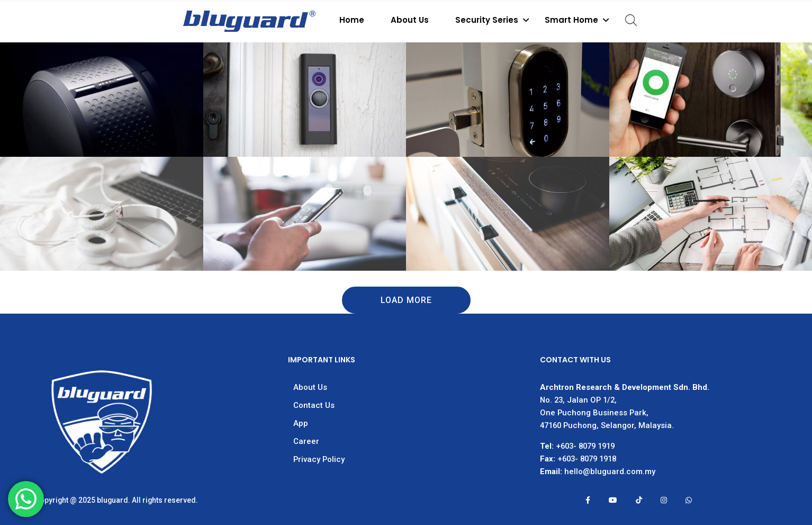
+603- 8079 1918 (587, 459)
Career (306, 441)
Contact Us (314, 405)
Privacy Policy (319, 459)
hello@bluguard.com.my (610, 471)
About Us (410, 20)
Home (352, 20)
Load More (406, 300)
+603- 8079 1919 (585, 446)
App (301, 423)
